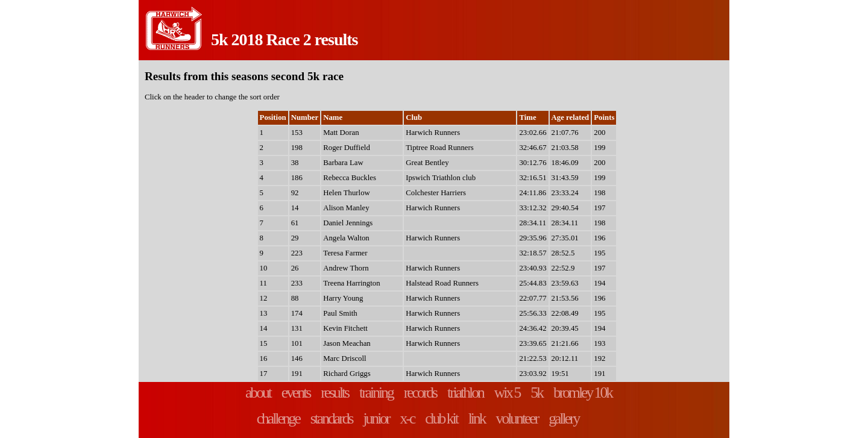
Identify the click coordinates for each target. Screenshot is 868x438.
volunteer (517, 418)
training (376, 393)
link (477, 418)
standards (332, 418)
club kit (441, 418)
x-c (407, 418)
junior (376, 418)
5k (536, 393)
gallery (564, 418)
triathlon (465, 393)
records (420, 393)
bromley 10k (583, 393)
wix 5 (507, 393)
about (258, 393)
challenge (278, 418)
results (335, 393)
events (296, 393)
